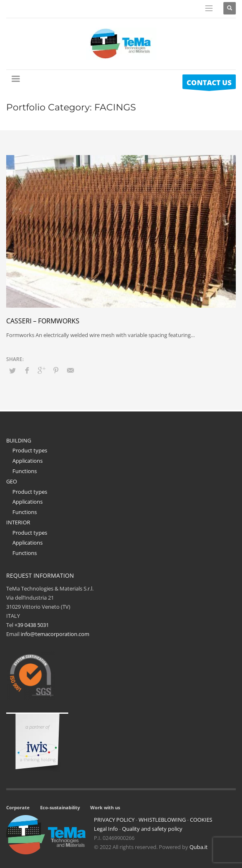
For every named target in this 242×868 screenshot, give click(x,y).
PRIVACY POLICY (114, 820)
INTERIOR (18, 522)
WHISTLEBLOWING (162, 820)
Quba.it (199, 847)
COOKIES (201, 820)
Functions (25, 471)
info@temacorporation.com (55, 634)
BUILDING (19, 440)
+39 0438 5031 (32, 625)
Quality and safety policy (152, 829)
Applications (28, 461)
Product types (30, 450)
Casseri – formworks (43, 321)
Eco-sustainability (60, 807)
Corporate (18, 807)
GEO (12, 481)
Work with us (105, 807)
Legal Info (106, 829)
